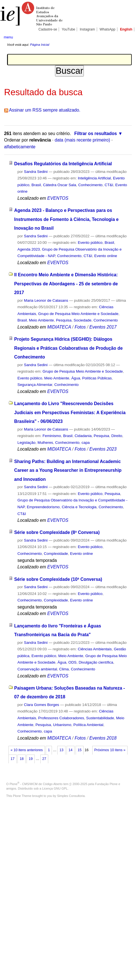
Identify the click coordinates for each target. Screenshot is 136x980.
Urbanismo (62, 725)
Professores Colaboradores (61, 718)
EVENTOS (58, 198)
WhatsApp (108, 29)
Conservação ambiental (37, 669)
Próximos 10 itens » (110, 750)
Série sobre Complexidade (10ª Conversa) (58, 579)
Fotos (80, 327)
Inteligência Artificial (94, 178)
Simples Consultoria (71, 796)
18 (22, 759)
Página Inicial (40, 45)
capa (86, 443)
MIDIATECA (59, 327)
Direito (117, 436)
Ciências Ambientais (95, 649)
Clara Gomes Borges (42, 705)
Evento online (106, 256)
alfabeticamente (20, 147)
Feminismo (52, 436)
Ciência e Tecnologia (79, 507)
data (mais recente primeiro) (83, 140)
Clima (64, 669)
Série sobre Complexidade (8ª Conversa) (57, 532)
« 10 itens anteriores (27, 750)
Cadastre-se (48, 29)
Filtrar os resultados (96, 133)
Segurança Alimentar (35, 385)
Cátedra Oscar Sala (59, 185)
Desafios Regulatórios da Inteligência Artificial (63, 164)
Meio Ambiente (41, 320)
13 (62, 750)
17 (13, 759)
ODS (72, 662)
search (127, 37)
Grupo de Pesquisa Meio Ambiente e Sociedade (78, 314)
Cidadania (83, 436)
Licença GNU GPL (55, 788)
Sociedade (83, 320)
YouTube (69, 29)
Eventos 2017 (103, 327)
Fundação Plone (106, 784)
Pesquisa (64, 320)
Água (76, 378)
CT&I (109, 185)
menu (8, 37)
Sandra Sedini (36, 172)
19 (31, 759)
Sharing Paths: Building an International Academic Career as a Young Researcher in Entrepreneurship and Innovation (68, 470)
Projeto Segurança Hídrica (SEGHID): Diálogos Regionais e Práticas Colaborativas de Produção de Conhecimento (68, 348)
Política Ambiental (88, 725)
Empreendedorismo (43, 507)
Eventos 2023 (103, 449)
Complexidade (56, 554)
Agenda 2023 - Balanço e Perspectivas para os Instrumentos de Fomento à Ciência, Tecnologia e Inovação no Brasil (66, 219)
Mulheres (45, 443)
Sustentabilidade (100, 718)
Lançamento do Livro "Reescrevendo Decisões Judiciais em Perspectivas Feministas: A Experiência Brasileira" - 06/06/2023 (70, 412)
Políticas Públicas (97, 378)
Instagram (87, 29)
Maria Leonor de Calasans (46, 300)
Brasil (36, 185)
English (126, 29)
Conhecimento (90, 185)
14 (71, 750)
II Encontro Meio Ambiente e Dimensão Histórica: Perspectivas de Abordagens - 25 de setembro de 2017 (66, 284)
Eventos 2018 (103, 738)
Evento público (90, 243)
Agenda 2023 (29, 249)
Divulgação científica (96, 662)
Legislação (27, 443)
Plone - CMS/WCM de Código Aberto (36, 784)
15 (80, 750)
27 (44, 759)
